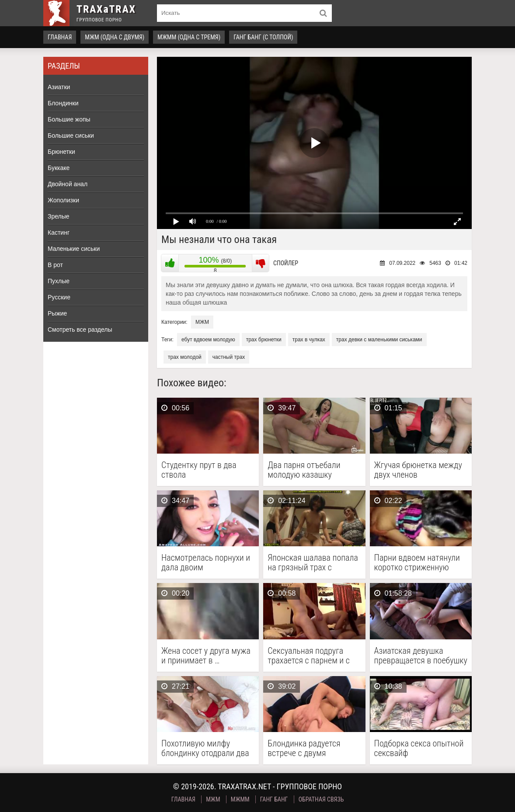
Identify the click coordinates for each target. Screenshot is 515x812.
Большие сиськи (71, 135)
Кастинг (59, 232)
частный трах (229, 357)
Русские (59, 297)
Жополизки (63, 200)
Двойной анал (68, 184)
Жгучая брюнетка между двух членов (418, 470)
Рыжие (57, 313)
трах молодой (185, 357)
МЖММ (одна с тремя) (189, 37)
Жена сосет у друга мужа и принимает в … (206, 656)
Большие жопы (69, 119)
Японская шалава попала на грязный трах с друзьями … (313, 562)
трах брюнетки (264, 340)
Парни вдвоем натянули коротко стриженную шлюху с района (417, 562)
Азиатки (59, 87)
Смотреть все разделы (80, 330)
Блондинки (63, 103)
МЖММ (240, 799)
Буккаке (59, 168)
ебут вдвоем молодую (208, 340)
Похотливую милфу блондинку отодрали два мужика (205, 748)
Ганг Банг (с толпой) (263, 37)
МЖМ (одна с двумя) (115, 37)
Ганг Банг (274, 799)
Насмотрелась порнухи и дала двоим (206, 562)
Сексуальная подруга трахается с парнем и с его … (308, 656)
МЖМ (202, 322)
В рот (55, 265)
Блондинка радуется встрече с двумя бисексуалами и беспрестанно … (304, 748)
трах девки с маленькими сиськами (379, 340)
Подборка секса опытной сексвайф (419, 748)
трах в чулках (309, 340)
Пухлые (59, 281)
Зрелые (59, 216)
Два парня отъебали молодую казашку (304, 470)
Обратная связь (321, 799)
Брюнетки (61, 152)
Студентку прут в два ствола (199, 470)
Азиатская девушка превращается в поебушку (421, 656)
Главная (60, 37)
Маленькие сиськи (74, 249)
